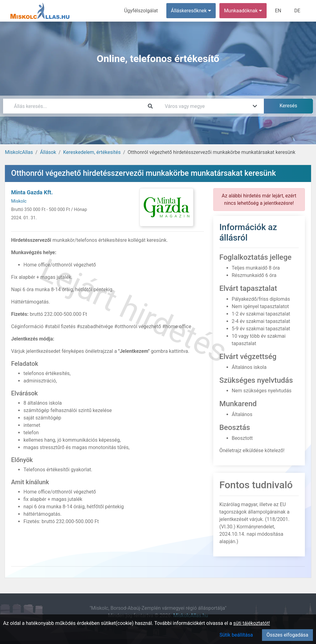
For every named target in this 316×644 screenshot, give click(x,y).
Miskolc (19, 201)
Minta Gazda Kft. (32, 192)
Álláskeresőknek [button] (191, 11)
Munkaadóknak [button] (243, 11)
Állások (48, 152)
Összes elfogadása (287, 635)
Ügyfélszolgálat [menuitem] (141, 11)
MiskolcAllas (19, 152)
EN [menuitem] (278, 11)
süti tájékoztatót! (252, 623)
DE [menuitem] (297, 11)
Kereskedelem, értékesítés (92, 152)
